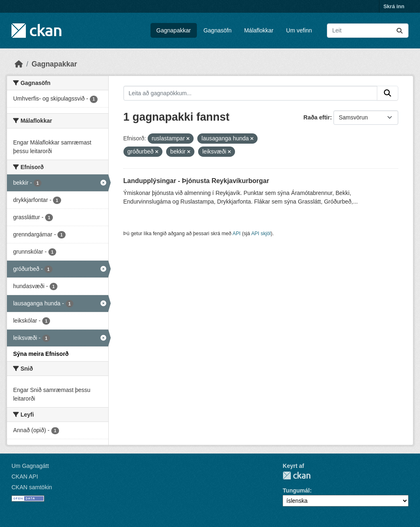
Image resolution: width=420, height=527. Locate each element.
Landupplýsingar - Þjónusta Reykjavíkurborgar (196, 181)
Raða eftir (317, 117)
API (237, 234)
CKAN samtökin (32, 487)
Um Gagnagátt (30, 466)
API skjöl (261, 234)
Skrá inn (394, 6)
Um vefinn (299, 30)
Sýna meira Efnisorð (41, 354)
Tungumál (296, 490)
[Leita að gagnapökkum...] (368, 31)
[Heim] (19, 64)
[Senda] (399, 31)
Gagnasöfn (218, 30)
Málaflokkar (259, 30)
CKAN (297, 475)
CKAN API (25, 477)
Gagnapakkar (173, 30)
